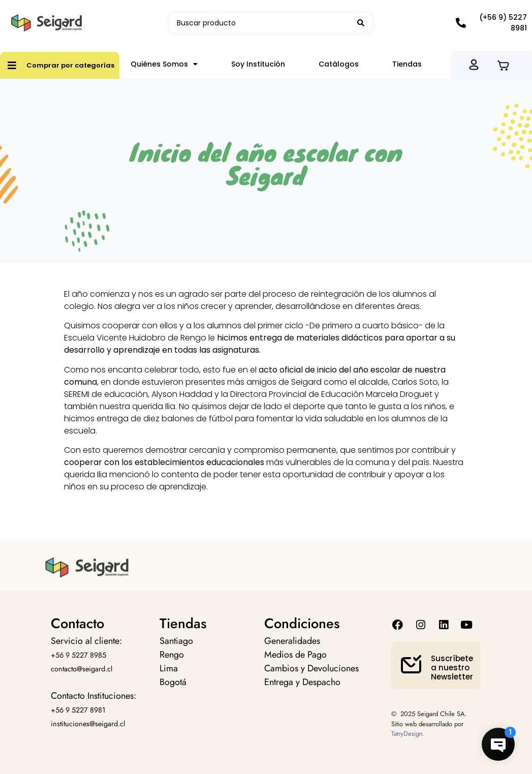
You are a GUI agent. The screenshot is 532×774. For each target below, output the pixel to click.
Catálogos (339, 64)
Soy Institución (258, 64)
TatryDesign (407, 734)
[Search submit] (361, 23)
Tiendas (407, 64)
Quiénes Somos (164, 64)
